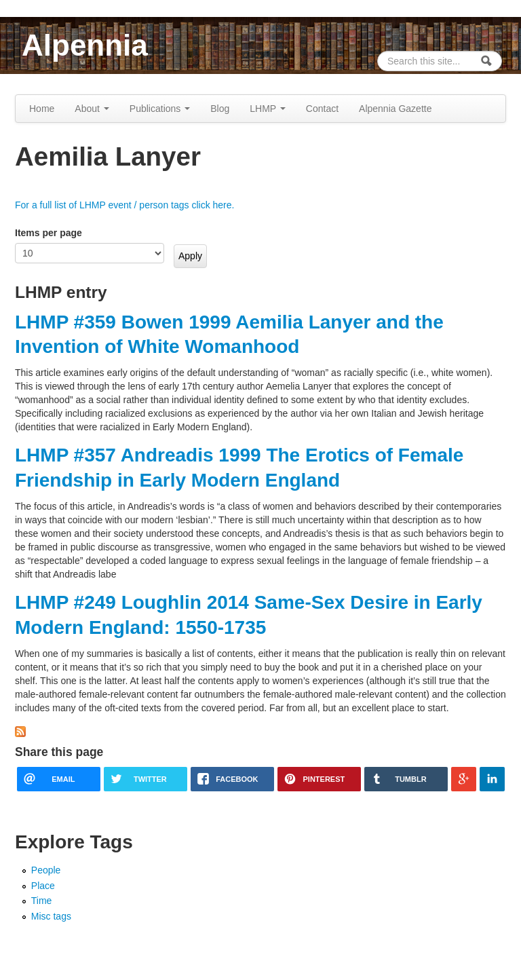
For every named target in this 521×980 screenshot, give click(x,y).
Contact (322, 109)
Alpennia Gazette (395, 109)
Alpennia (85, 45)
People (46, 870)
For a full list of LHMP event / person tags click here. (124, 205)
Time (42, 901)
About (92, 109)
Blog (220, 109)
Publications (160, 109)
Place (43, 886)
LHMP (268, 109)
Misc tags (51, 916)
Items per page (49, 233)
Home (42, 109)
